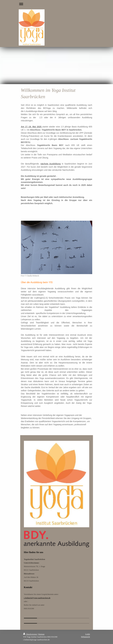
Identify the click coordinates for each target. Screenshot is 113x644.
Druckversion (30, 634)
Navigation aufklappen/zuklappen (57, 4)
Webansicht (85, 637)
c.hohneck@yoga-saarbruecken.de (37, 598)
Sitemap (41, 634)
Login (88, 634)
